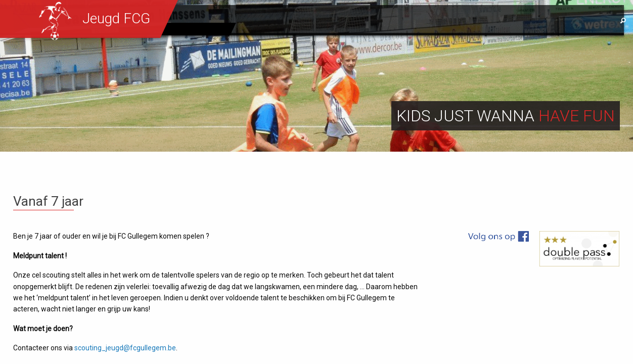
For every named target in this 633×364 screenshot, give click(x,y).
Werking (388, 21)
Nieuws (341, 21)
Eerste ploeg (198, 29)
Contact (526, 21)
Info (483, 21)
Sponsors (581, 21)
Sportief (439, 21)
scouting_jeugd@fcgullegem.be (125, 348)
